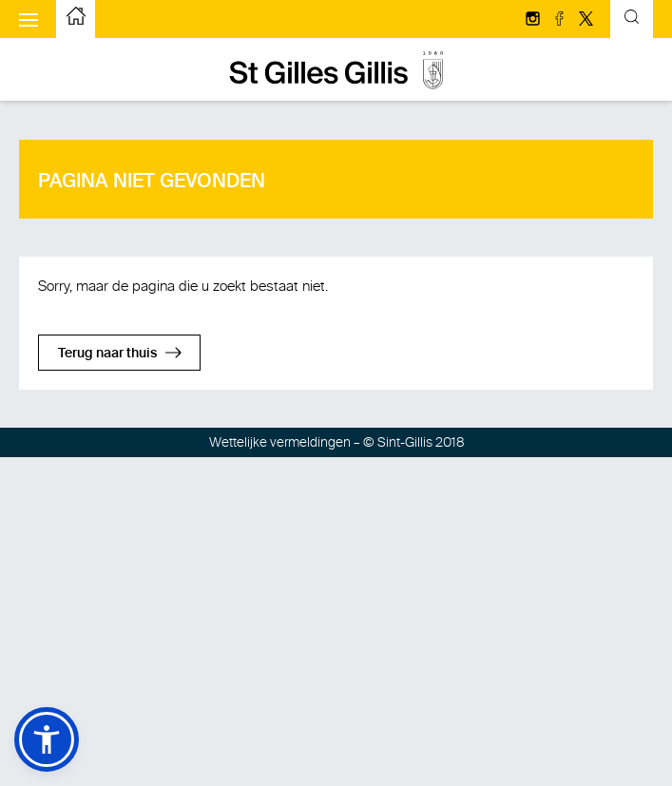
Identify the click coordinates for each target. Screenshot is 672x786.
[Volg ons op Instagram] (534, 20)
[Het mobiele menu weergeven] (29, 19)
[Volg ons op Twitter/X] (586, 20)
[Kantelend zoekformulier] (632, 19)
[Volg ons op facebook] (561, 20)
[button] (47, 739)
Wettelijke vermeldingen (280, 442)
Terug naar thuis (107, 354)
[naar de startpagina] (76, 19)
